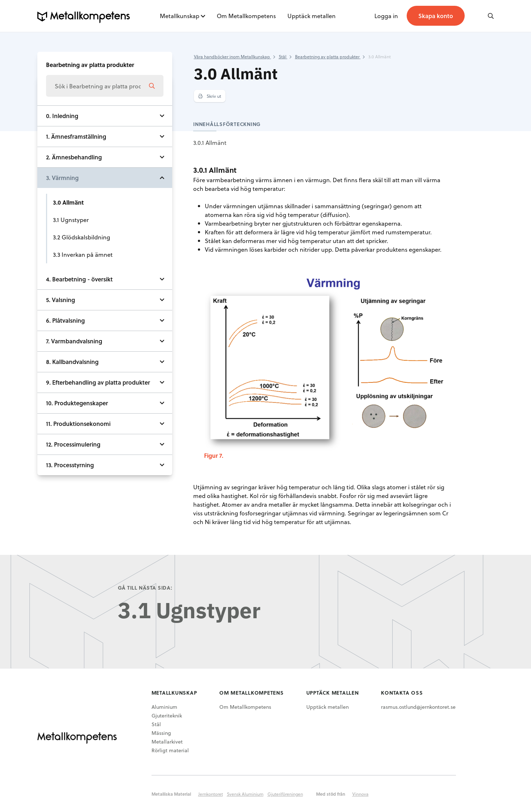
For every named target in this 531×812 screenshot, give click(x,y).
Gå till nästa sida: (145, 588)
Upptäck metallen (312, 16)
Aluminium (164, 707)
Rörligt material (170, 750)
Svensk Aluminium (245, 794)
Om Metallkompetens (246, 16)
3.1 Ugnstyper (71, 220)
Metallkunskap (180, 16)
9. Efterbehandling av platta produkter (98, 382)
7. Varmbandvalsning (74, 341)
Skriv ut (210, 96)
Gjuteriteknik (167, 715)
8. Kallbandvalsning (72, 362)
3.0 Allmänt (68, 202)
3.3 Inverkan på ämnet (83, 254)
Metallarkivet (167, 742)
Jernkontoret (211, 794)
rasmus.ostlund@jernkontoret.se (418, 707)
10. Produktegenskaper (77, 403)
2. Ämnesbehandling (74, 157)
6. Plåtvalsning (65, 320)
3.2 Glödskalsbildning (82, 237)
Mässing (161, 733)
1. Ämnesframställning (76, 136)
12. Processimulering (73, 444)
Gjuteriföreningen (285, 794)
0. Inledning (62, 116)
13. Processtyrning (70, 465)
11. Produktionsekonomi (78, 424)
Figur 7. (214, 455)
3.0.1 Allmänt (210, 143)
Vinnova (360, 794)
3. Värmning (62, 178)
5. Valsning (61, 300)
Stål (156, 724)
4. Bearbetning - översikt (79, 279)
